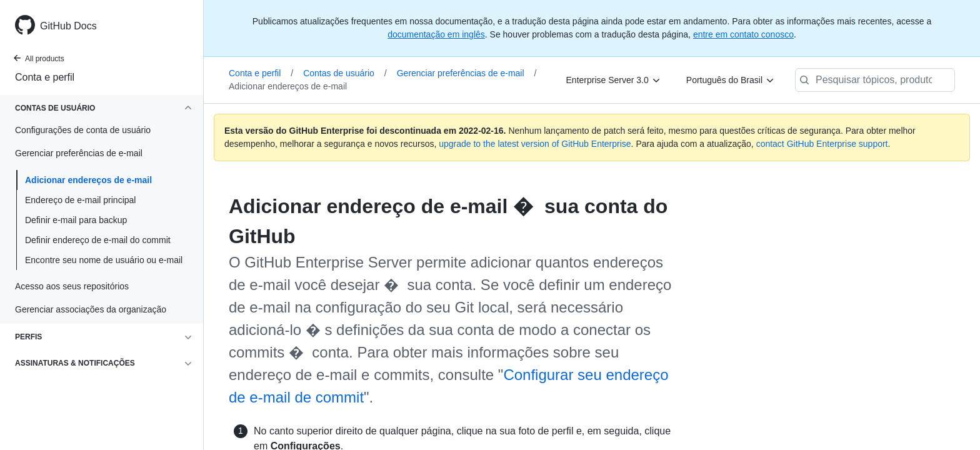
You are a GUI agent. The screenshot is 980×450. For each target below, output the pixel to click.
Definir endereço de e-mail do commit (98, 240)
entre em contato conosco (743, 34)
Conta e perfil (45, 77)
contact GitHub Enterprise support (822, 144)
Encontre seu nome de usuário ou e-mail (104, 260)
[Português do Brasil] (731, 80)
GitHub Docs (68, 26)
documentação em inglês (436, 34)
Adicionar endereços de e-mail (88, 180)
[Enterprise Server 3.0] (614, 80)
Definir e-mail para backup (76, 220)
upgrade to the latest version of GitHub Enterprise (535, 144)
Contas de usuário (345, 73)
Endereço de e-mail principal (80, 200)
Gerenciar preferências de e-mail (467, 73)
